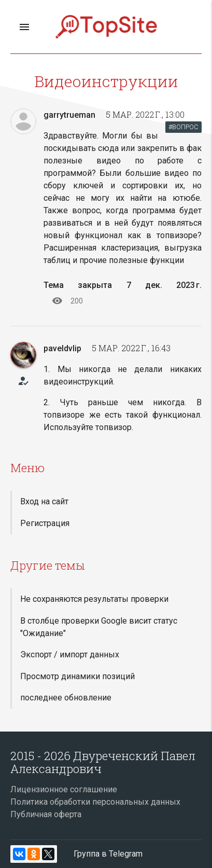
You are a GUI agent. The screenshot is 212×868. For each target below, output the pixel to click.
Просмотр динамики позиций (77, 676)
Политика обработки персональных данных (95, 802)
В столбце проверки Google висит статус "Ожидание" (99, 627)
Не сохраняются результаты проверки (94, 599)
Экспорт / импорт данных (70, 655)
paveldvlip (62, 348)
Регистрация (45, 523)
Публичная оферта (46, 814)
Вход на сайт (44, 501)
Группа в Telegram (108, 854)
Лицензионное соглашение (64, 789)
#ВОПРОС (183, 127)
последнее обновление (66, 698)
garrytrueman (69, 115)
